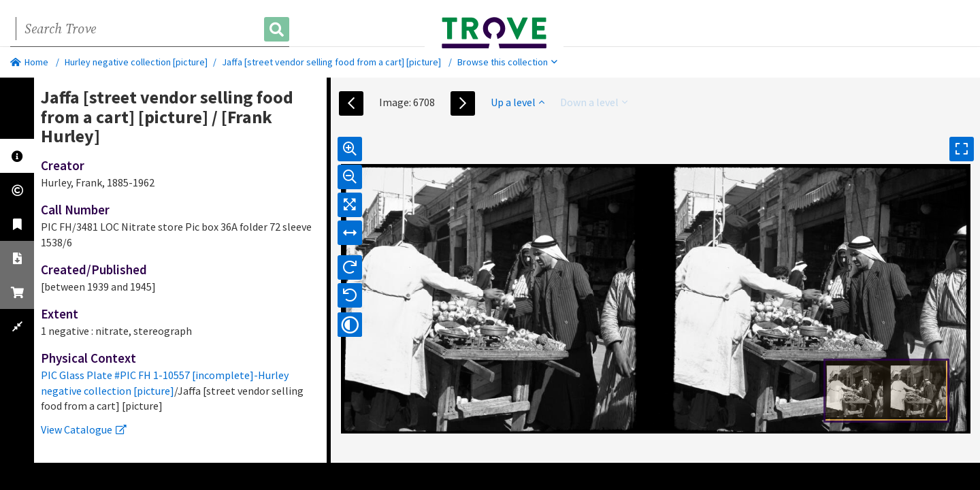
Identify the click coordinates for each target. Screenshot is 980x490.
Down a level (594, 102)
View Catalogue (84, 429)
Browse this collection (507, 62)
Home (29, 62)
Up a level (518, 102)
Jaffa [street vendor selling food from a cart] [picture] (331, 62)
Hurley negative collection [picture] (136, 62)
